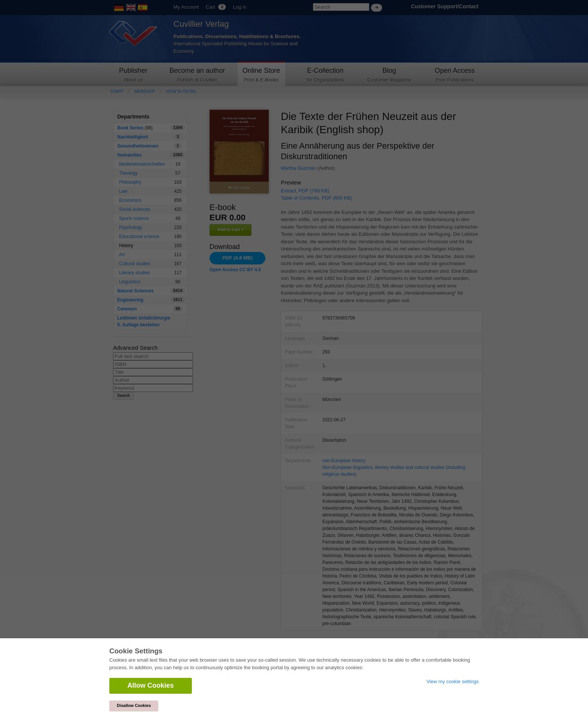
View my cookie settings (453, 681)
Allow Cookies (151, 685)
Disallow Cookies (134, 705)
